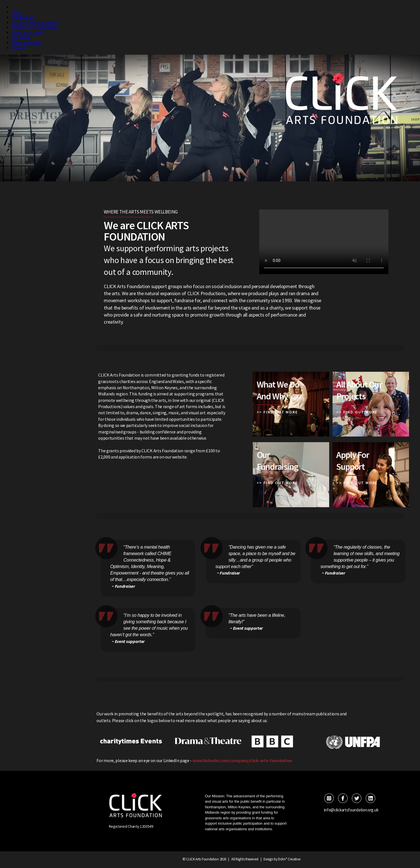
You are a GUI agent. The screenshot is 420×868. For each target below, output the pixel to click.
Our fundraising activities (34, 22)
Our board (20, 37)
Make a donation (27, 42)
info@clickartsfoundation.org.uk (350, 809)
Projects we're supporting (34, 27)
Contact (18, 47)
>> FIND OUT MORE (277, 412)
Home (17, 12)
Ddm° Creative (289, 859)
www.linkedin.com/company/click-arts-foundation (242, 760)
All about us (22, 17)
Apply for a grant (27, 32)
